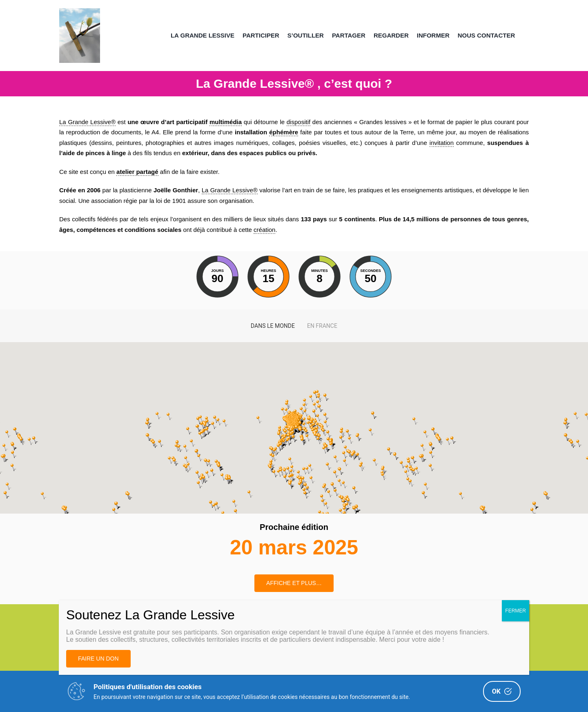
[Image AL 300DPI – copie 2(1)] (80, 11)
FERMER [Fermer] (516, 611)
